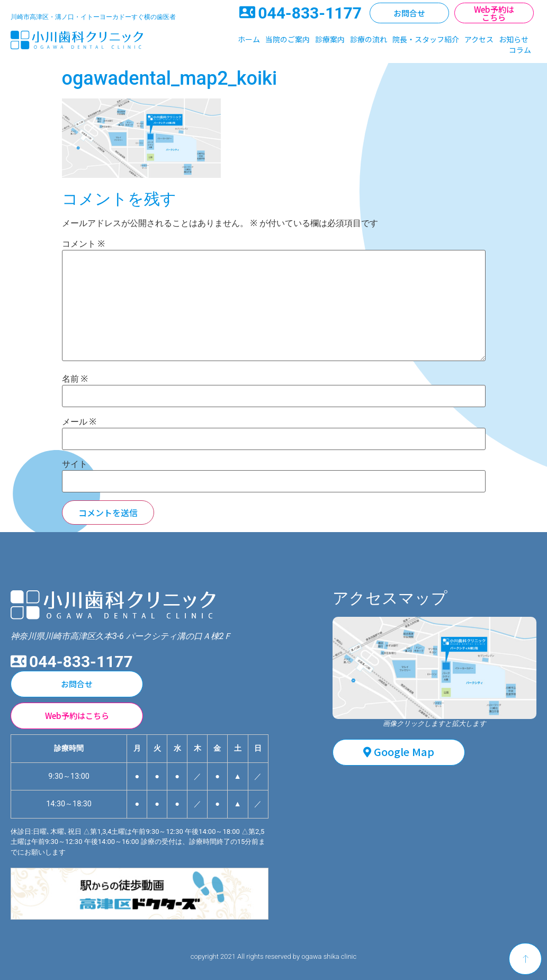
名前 (75, 379)
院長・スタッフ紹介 (426, 39)
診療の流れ (369, 39)
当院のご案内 (288, 39)
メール (79, 422)
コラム (520, 50)
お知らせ (514, 39)
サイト (75, 464)
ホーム (249, 39)
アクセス (479, 39)
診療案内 (330, 39)
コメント (83, 244)
